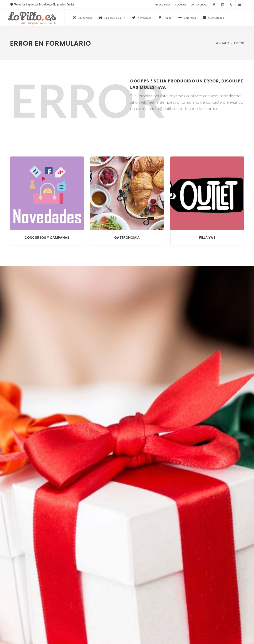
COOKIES (180, 5)
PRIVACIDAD (162, 5)
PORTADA (222, 43)
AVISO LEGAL (199, 5)
